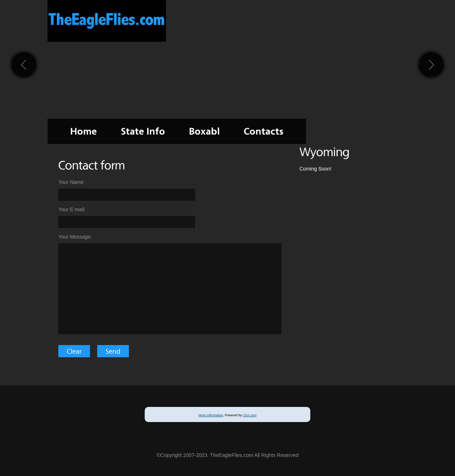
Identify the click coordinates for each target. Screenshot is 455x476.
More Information (211, 415)
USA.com (250, 415)
